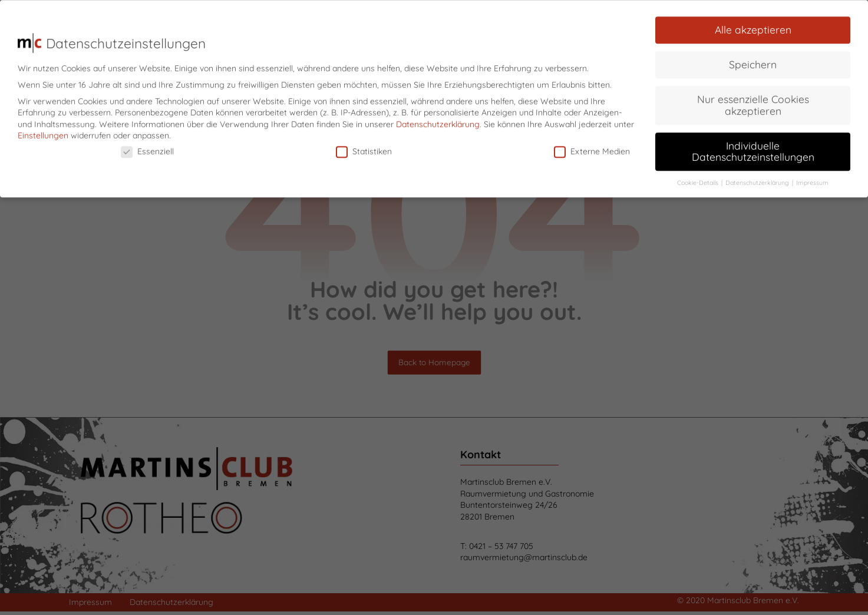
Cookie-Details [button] (699, 178)
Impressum (812, 178)
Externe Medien (592, 147)
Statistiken (364, 147)
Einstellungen (43, 131)
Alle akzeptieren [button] (753, 25)
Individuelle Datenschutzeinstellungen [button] (753, 147)
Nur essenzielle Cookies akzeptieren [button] (753, 100)
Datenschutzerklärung (438, 120)
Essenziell (147, 147)
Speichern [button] (753, 59)
